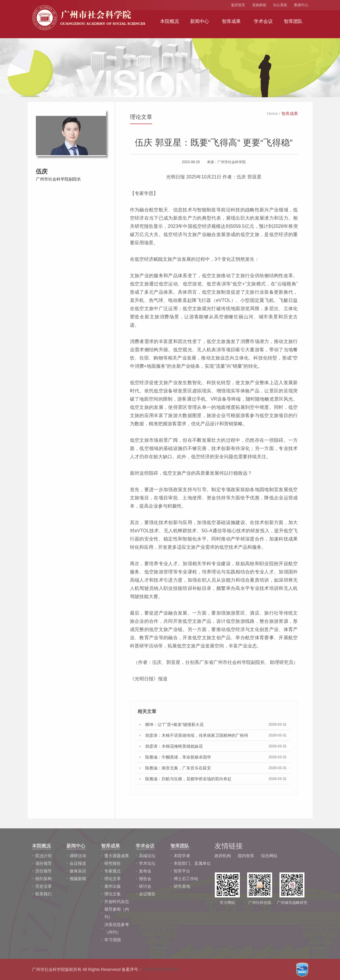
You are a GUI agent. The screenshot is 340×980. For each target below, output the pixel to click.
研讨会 (145, 886)
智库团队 (293, 21)
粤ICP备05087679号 (161, 969)
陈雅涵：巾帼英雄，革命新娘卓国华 (178, 759)
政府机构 (223, 856)
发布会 (145, 871)
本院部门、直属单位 (192, 863)
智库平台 (182, 871)
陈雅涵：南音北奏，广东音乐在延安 (178, 770)
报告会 (145, 879)
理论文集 (113, 894)
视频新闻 (78, 879)
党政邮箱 (259, 5)
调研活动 (78, 856)
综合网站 (269, 856)
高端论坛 (147, 856)
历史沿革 (43, 886)
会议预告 (147, 894)
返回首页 (238, 5)
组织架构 (43, 879)
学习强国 (113, 940)
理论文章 (113, 879)
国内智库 (246, 856)
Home (272, 115)
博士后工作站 (186, 879)
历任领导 (43, 871)
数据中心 (301, 5)
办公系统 (280, 5)
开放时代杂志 (117, 902)
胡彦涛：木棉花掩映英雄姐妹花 (174, 748)
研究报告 (113, 863)
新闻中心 (200, 21)
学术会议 (263, 21)
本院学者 (182, 856)
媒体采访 (78, 871)
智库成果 (231, 21)
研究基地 (182, 886)
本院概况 (170, 21)
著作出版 (113, 886)
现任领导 (43, 863)
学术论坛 (147, 863)
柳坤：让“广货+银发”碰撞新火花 (175, 726)
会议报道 (78, 863)
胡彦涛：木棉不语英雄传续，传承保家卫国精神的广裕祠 (197, 737)
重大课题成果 (117, 856)
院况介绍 (43, 856)
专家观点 (113, 871)
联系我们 (43, 894)
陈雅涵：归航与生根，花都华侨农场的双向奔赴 (188, 781)
